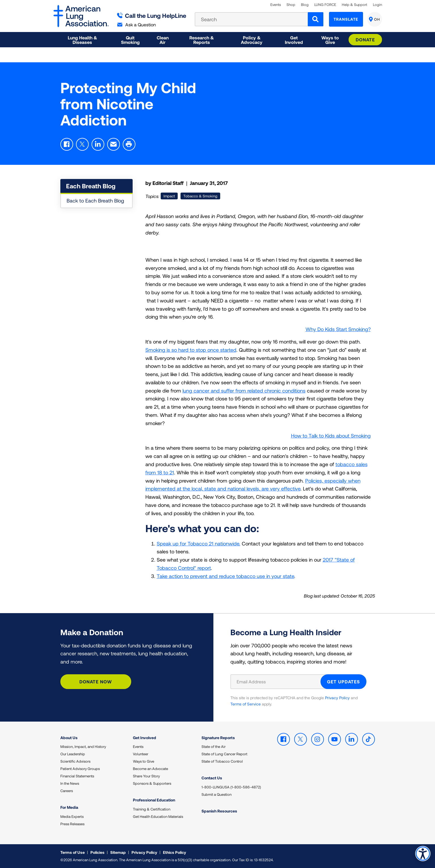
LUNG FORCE (325, 5)
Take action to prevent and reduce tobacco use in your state (225, 576)
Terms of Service (246, 704)
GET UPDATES (343, 682)
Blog (305, 5)
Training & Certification (152, 809)
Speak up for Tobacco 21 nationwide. (199, 543)
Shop (291, 5)
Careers (67, 791)
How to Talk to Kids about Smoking (331, 436)
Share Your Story (146, 776)
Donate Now (96, 682)
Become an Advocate (150, 769)
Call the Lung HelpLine (152, 15)
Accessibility (422, 853)
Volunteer (141, 754)
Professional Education (154, 800)
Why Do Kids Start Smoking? (338, 329)
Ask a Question (137, 24)
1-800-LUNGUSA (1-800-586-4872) (231, 787)
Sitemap (118, 852)
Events (276, 5)
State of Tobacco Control (222, 761)
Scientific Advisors (75, 761)
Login (377, 5)
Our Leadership (73, 754)
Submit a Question (217, 794)
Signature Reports (218, 738)
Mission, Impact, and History (83, 747)
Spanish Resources (219, 811)
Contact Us (212, 778)
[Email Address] (279, 682)
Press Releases (72, 824)
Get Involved (145, 738)
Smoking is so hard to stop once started (191, 350)
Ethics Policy (175, 852)
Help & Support (355, 5)
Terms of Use (73, 852)
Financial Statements (77, 776)
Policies (97, 852)
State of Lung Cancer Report (224, 754)
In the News (70, 783)
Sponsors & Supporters (152, 783)
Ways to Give (144, 761)
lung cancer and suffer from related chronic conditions (244, 391)
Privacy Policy (337, 698)
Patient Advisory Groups (80, 769)
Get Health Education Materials (158, 816)
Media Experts (72, 816)
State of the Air (214, 747)
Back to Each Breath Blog (95, 201)
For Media (69, 807)
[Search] (316, 19)
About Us (69, 738)
